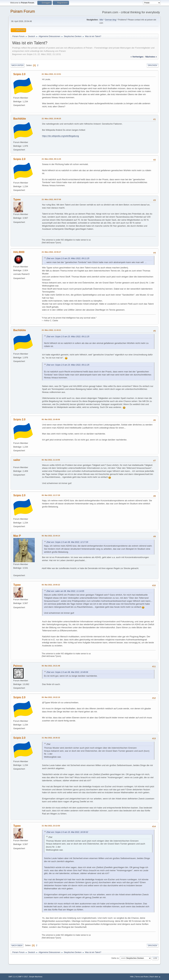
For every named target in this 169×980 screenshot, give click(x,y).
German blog (110, 20)
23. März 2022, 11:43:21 (51, 330)
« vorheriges (137, 57)
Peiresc (18, 666)
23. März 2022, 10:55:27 (51, 252)
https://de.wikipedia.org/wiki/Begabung (60, 136)
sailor (17, 460)
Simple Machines (36, 977)
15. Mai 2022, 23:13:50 (51, 826)
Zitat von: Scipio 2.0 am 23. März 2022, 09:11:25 (68, 258)
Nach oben (17, 946)
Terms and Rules (142, 977)
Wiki (101, 20)
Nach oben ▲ (155, 977)
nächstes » (151, 57)
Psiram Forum (23, 11)
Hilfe (132, 977)
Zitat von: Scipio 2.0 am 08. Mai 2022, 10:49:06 (67, 672)
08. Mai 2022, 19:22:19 (51, 697)
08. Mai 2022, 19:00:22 (51, 585)
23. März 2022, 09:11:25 (51, 159)
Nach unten (17, 65)
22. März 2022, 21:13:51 (51, 74)
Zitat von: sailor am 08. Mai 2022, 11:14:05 (65, 591)
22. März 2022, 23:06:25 (51, 119)
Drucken (153, 65)
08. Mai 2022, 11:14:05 (51, 460)
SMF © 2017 (23, 977)
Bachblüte (20, 119)
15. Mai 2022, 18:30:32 (51, 738)
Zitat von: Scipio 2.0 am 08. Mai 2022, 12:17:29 (67, 542)
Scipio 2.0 (19, 74)
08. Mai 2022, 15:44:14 (51, 536)
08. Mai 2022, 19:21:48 (51, 666)
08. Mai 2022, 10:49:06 (51, 419)
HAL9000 (19, 252)
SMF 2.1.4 (13, 977)
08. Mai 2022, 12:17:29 (51, 495)
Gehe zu (115, 958)
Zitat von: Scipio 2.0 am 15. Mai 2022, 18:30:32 (67, 832)
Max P (17, 536)
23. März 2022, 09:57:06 (51, 199)
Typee (17, 200)
